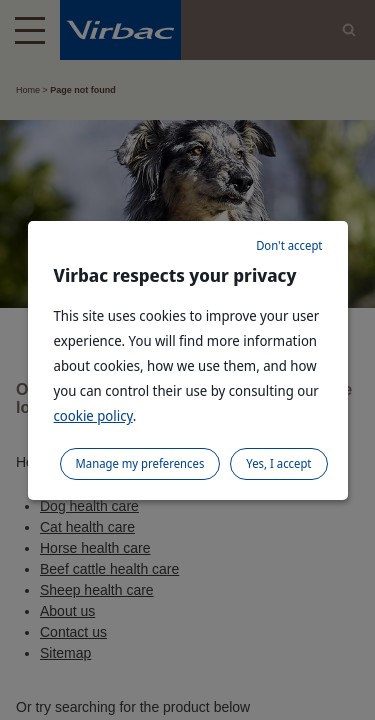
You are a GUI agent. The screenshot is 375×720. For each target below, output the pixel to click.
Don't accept (289, 245)
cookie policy (93, 415)
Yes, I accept (278, 463)
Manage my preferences (140, 463)
